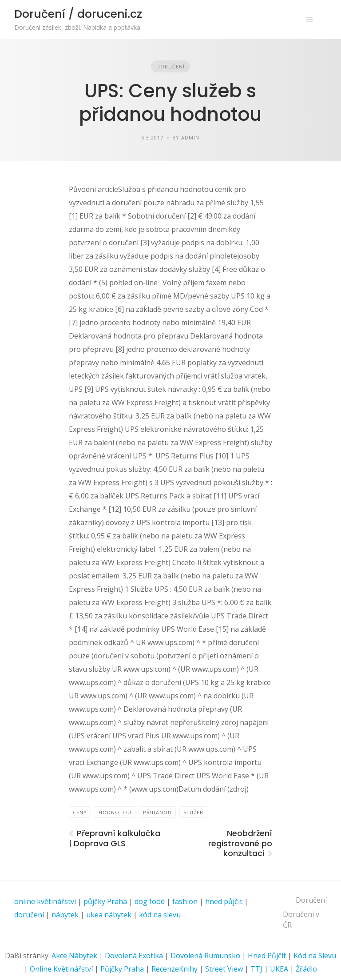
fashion (185, 901)
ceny (80, 812)
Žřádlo (306, 969)
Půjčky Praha (122, 969)
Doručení (170, 66)
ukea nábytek (109, 915)
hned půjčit (224, 901)
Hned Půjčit (267, 956)
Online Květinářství (61, 969)
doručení (29, 915)
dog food (150, 901)
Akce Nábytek (74, 956)
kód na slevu (160, 915)
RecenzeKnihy (174, 969)
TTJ (256, 969)
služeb (193, 812)
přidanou (157, 812)
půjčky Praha (105, 901)
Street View (224, 969)
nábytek (65, 915)
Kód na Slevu (315, 956)
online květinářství (45, 901)
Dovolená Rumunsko (205, 956)
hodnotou (115, 812)
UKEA (279, 969)
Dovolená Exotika (134, 956)
